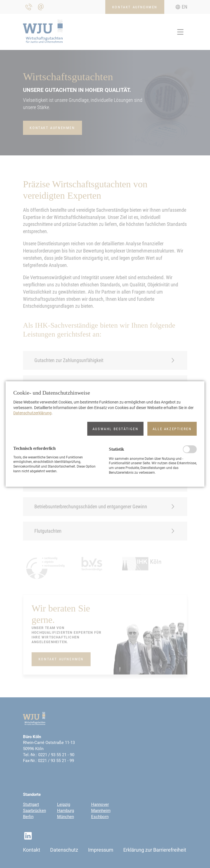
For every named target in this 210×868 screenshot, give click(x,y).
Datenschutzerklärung (32, 413)
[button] (115, 429)
